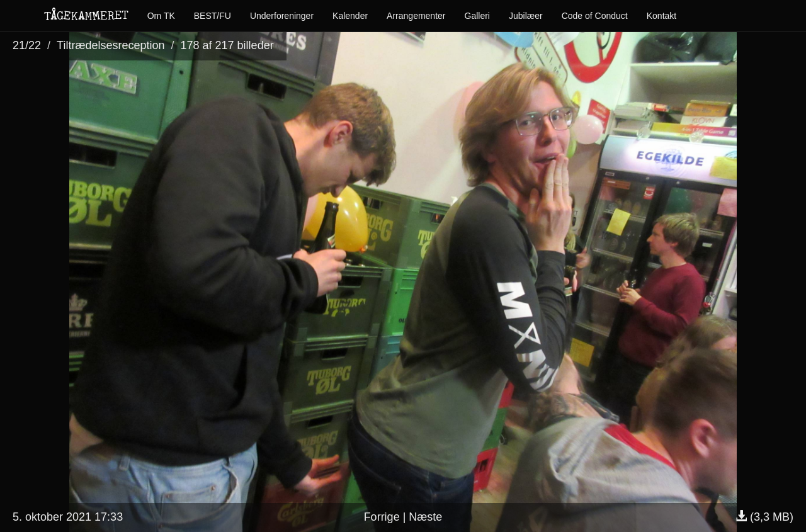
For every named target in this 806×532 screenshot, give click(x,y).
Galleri (477, 16)
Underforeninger (282, 16)
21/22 (27, 45)
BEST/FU (213, 16)
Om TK (161, 16)
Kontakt (661, 16)
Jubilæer (526, 16)
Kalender (350, 16)
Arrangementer (416, 16)
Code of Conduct (595, 16)
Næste (425, 517)
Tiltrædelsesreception (111, 45)
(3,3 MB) (764, 517)
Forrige (382, 517)
